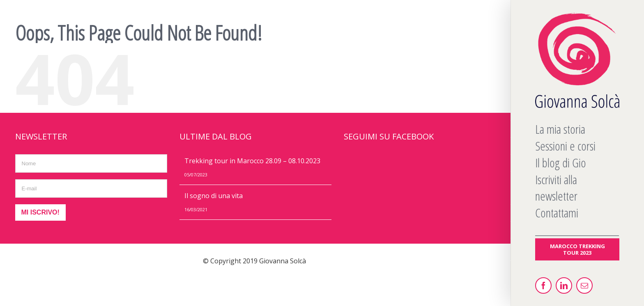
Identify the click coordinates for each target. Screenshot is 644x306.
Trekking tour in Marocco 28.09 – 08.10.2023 (252, 161)
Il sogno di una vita (214, 196)
